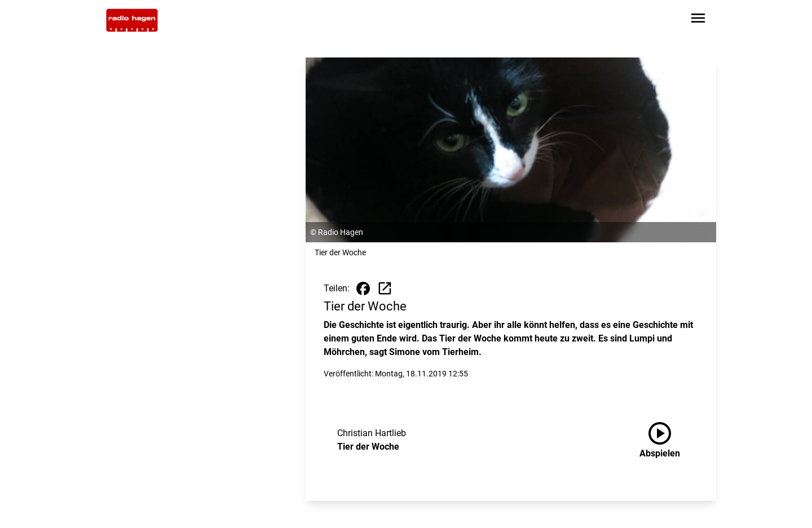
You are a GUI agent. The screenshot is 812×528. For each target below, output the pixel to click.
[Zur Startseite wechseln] (132, 20)
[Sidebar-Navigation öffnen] (698, 20)
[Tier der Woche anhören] (669, 440)
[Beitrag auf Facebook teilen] (363, 289)
